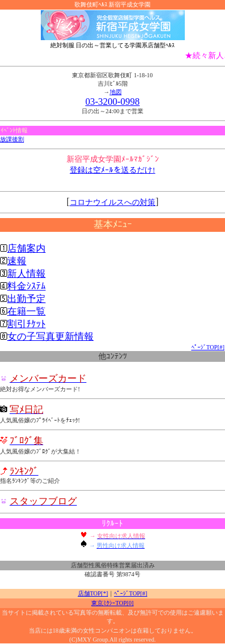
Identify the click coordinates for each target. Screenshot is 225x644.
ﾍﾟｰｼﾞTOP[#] (208, 347)
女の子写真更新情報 (50, 336)
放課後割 (12, 139)
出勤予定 (26, 299)
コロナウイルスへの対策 (112, 202)
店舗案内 (26, 248)
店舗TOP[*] (93, 593)
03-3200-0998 (112, 102)
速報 (17, 261)
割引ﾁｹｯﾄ (26, 324)
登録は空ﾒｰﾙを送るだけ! (112, 170)
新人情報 (26, 273)
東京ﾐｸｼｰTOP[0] (112, 603)
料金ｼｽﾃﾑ (26, 286)
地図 (116, 92)
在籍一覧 (26, 311)
